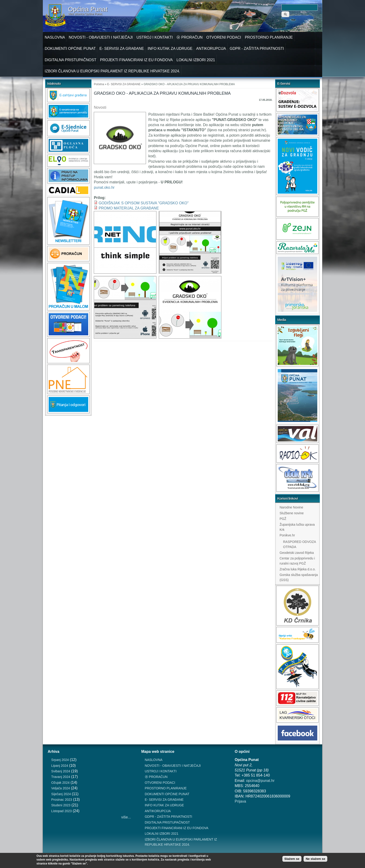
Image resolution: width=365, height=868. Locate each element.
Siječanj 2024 (61, 794)
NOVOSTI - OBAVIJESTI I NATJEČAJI (101, 37)
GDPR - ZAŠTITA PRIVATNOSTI (257, 49)
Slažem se (292, 859)
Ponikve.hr (287, 535)
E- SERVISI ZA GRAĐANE (122, 49)
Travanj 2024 (61, 777)
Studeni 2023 (61, 805)
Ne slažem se (315, 859)
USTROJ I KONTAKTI (155, 37)
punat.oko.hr (104, 187)
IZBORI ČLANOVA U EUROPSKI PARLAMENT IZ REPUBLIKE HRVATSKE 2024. (112, 71)
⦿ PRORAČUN (189, 37)
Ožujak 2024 (60, 783)
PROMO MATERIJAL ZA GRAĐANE (129, 208)
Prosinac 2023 (62, 800)
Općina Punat (88, 9)
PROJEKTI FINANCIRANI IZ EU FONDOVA (137, 60)
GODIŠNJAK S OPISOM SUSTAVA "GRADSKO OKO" (144, 203)
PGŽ (283, 519)
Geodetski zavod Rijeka (297, 553)
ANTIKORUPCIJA (211, 49)
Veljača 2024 (61, 788)
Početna (99, 84)
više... (126, 817)
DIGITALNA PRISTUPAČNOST (71, 60)
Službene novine (292, 513)
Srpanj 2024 (60, 760)
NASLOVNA (55, 37)
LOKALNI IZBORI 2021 (196, 60)
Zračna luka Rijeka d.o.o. (298, 569)
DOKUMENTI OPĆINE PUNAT (70, 49)
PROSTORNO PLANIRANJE (269, 37)
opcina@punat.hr (260, 781)
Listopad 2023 (61, 811)
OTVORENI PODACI (224, 37)
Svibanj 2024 (61, 771)
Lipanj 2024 (60, 766)
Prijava (240, 801)
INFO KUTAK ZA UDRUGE (170, 49)
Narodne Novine (291, 507)
